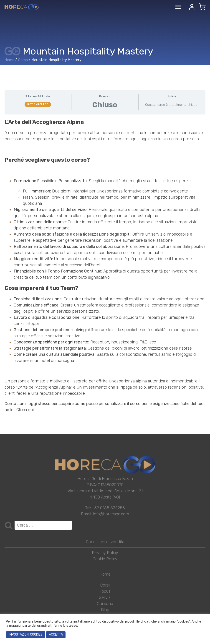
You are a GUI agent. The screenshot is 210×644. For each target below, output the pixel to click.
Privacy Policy (105, 553)
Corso (23, 60)
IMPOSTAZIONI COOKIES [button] (26, 635)
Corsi (105, 585)
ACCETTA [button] (56, 635)
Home (9, 60)
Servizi (105, 597)
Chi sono (105, 604)
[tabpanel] (105, 266)
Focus (105, 591)
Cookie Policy (105, 559)
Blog (105, 610)
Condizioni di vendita (105, 542)
